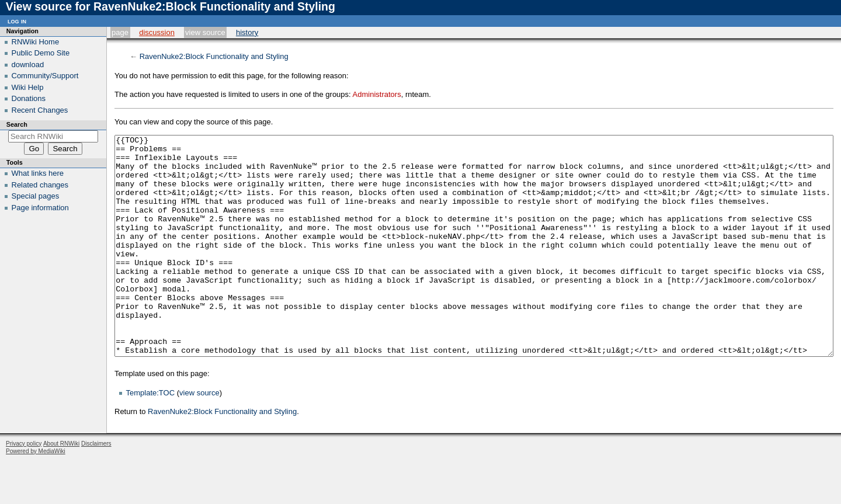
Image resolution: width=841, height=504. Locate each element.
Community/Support (45, 76)
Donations (29, 98)
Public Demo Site (41, 53)
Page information (40, 208)
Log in (17, 21)
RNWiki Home (36, 42)
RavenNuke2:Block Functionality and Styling (214, 56)
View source (205, 32)
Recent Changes (40, 110)
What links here (38, 173)
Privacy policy (24, 487)
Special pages (36, 196)
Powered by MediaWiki (36, 495)
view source (199, 437)
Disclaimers (96, 487)
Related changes (40, 185)
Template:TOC (151, 437)
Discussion (157, 32)
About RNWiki (61, 487)
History (247, 32)
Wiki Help (28, 87)
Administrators (377, 94)
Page (120, 32)
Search (17, 124)
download (28, 65)
